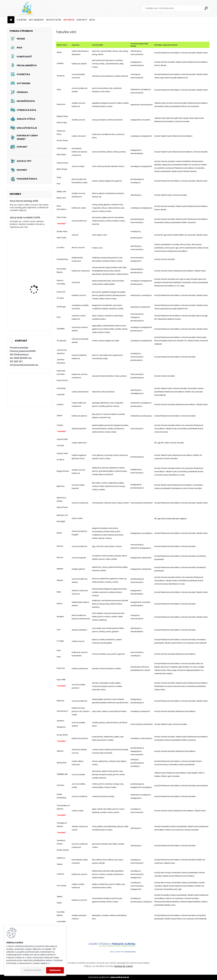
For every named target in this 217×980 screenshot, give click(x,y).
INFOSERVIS (69, 20)
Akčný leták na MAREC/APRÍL (25, 218)
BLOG (92, 20)
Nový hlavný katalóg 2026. (24, 201)
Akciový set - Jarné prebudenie (35, 318)
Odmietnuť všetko (33, 970)
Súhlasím (55, 970)
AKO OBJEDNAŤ (36, 20)
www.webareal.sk (120, 977)
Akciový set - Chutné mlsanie (36, 286)
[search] (206, 8)
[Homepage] (11, 20)
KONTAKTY (82, 20)
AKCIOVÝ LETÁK (54, 20)
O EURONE (22, 20)
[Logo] (27, 8)
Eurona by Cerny (124, 966)
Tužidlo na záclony (35, 254)
